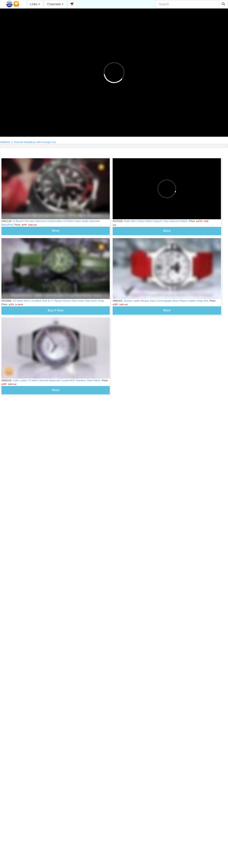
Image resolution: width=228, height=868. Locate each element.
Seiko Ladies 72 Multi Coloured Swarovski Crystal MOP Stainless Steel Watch (57, 380)
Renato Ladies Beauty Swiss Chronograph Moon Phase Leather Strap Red (166, 301)
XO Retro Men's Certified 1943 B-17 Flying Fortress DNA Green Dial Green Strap (58, 301)
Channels (55, 4)
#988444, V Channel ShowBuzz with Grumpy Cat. (29, 142)
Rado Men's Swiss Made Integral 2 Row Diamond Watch (156, 221)
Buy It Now (56, 310)
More (56, 231)
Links (35, 4)
